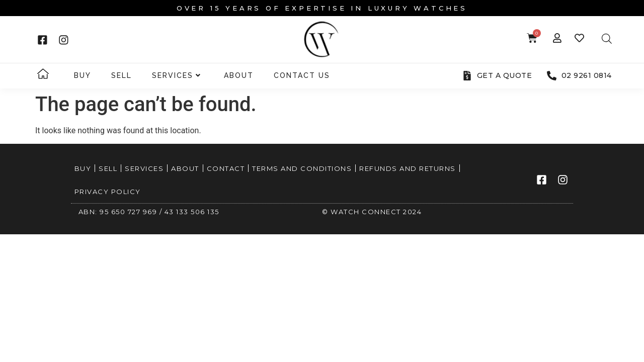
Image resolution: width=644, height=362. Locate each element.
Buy (83, 75)
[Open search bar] (607, 39)
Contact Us (302, 75)
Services (177, 75)
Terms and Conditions (302, 168)
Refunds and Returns (408, 168)
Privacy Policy (108, 192)
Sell (122, 75)
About (239, 75)
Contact (226, 168)
